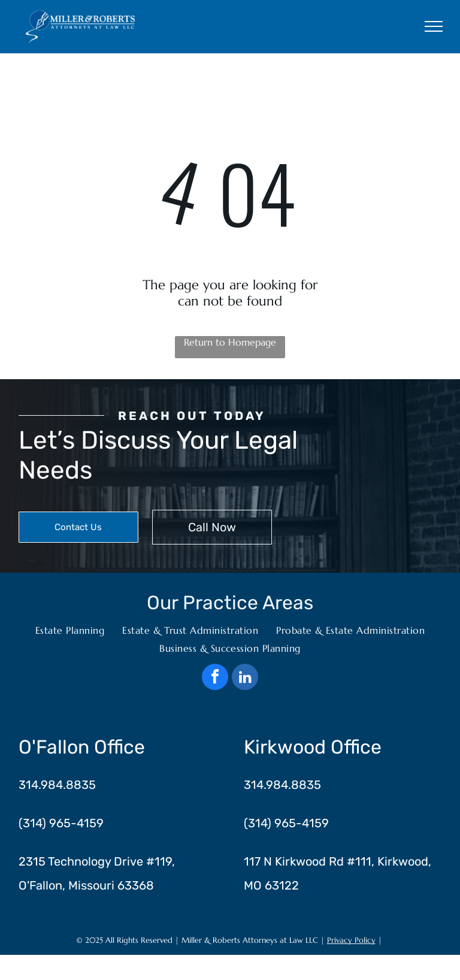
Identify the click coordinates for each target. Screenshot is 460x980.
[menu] (434, 26)
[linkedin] (245, 678)
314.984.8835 (57, 785)
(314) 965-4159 (61, 823)
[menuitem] (70, 630)
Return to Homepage (230, 342)
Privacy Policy (351, 940)
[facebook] (215, 678)
